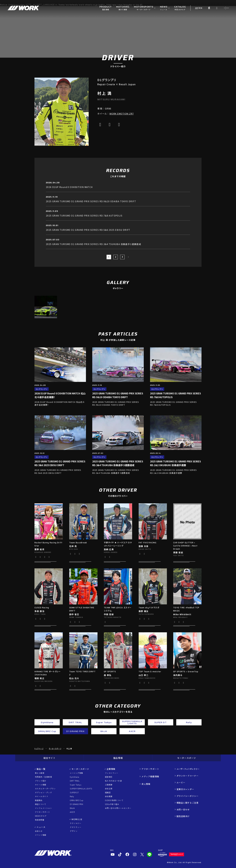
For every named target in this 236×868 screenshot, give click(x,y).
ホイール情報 (41, 785)
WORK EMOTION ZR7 (122, 114)
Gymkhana (74, 777)
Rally (72, 796)
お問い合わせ (183, 809)
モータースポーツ (55, 749)
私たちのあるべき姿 (113, 781)
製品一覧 (41, 769)
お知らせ (39, 831)
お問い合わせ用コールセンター (118, 808)
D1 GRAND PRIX (76, 804)
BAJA (72, 808)
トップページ (39, 749)
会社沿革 (109, 789)
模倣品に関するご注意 (188, 803)
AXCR (72, 812)
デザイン (74, 831)
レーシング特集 (76, 773)
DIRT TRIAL (75, 781)
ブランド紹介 (41, 781)
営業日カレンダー (185, 789)
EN (201, 8)
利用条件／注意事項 (43, 777)
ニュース (41, 827)
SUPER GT (74, 792)
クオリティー (75, 827)
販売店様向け (183, 816)
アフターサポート (42, 812)
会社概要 (109, 796)
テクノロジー (75, 823)
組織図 (108, 792)
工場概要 (109, 785)
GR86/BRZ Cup (76, 800)
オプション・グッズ (43, 792)
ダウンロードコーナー (188, 776)
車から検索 (40, 773)
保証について (41, 804)
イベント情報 (41, 835)
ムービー (181, 782)
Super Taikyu (76, 785)
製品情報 (118, 758)
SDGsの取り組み (112, 804)
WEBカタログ (41, 816)
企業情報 (111, 769)
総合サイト (49, 758)
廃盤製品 (39, 800)
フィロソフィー (111, 773)
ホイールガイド (41, 796)
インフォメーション (43, 808)
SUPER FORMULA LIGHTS (81, 789)
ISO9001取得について (114, 800)
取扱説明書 (40, 820)
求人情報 (146, 784)
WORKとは (77, 819)
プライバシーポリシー (188, 796)
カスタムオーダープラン (45, 789)
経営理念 (109, 777)
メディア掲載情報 (150, 776)
